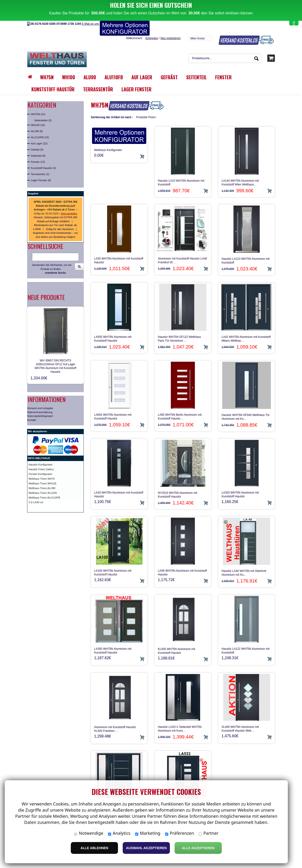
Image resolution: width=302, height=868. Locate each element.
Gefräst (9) (37, 150)
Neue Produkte (46, 297)
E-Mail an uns (90, 24)
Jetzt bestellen (69, 214)
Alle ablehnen (94, 848)
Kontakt (31, 420)
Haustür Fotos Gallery (41, 469)
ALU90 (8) (37, 131)
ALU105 (52, 493)
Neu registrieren (170, 38)
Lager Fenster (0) (41, 180)
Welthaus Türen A (39, 488)
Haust (32, 465)
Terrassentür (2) (40, 174)
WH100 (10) (38, 125)
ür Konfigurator (44, 465)
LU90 (52, 488)
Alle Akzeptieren (198, 848)
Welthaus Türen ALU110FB (44, 498)
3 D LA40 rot (36, 502)
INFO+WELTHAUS (39, 458)
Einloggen (152, 38)
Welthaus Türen (38, 493)
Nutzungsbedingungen (40, 416)
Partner (209, 833)
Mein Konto (198, 38)
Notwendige (89, 833)
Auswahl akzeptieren (146, 848)
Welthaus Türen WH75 (42, 479)
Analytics (119, 833)
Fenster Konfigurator (40, 474)
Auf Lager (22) (39, 143)
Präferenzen (180, 833)
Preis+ (152, 117)
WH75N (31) (38, 114)
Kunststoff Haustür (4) (44, 168)
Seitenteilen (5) (43, 120)
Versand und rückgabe (40, 408)
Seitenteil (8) (38, 156)
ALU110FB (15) (40, 137)
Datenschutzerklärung (40, 412)
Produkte (142, 117)
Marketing (148, 833)
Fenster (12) (38, 162)
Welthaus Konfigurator (108, 150)
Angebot (33, 193)
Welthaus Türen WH (40, 483)
